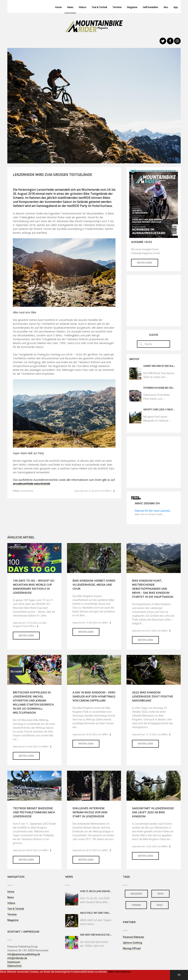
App (176, 7)
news (160, 894)
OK (179, 975)
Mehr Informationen (119, 972)
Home (58, 7)
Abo (166, 7)
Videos (82, 7)
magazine (136, 894)
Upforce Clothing (132, 943)
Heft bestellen (150, 7)
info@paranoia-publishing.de (24, 954)
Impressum (14, 962)
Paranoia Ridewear (133, 937)
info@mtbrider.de (17, 958)
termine (136, 905)
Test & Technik (99, 7)
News (70, 7)
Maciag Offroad (132, 948)
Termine (117, 7)
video (160, 905)
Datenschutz (15, 966)
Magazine (132, 7)
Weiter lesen (144, 263)
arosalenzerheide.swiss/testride (31, 484)
